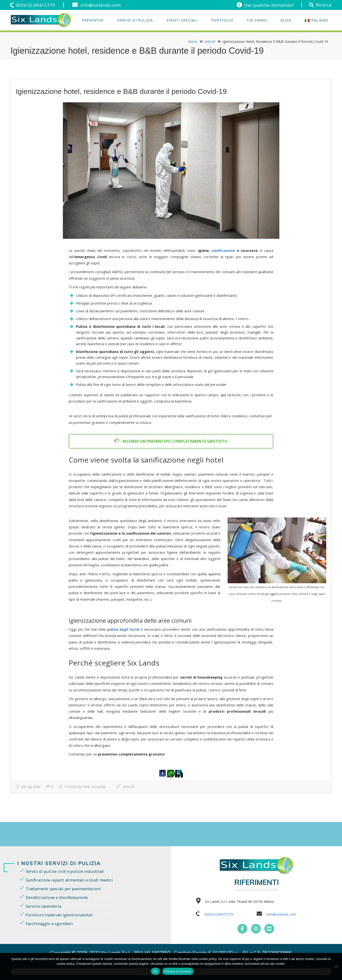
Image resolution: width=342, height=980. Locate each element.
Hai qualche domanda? (269, 5)
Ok (155, 971)
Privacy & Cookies (178, 971)
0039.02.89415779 (35, 5)
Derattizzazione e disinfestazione (57, 897)
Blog (286, 20)
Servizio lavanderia (43, 906)
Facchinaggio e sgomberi (49, 924)
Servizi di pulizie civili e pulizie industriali (65, 871)
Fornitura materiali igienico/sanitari (59, 915)
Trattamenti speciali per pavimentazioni (63, 889)
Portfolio (222, 20)
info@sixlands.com (100, 5)
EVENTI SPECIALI (182, 20)
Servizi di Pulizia (135, 20)
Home (193, 41)
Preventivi (93, 20)
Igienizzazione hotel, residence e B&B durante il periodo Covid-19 (121, 91)
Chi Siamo (257, 20)
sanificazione (223, 250)
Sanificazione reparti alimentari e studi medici (69, 880)
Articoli (210, 41)
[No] (336, 966)
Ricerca (324, 5)
